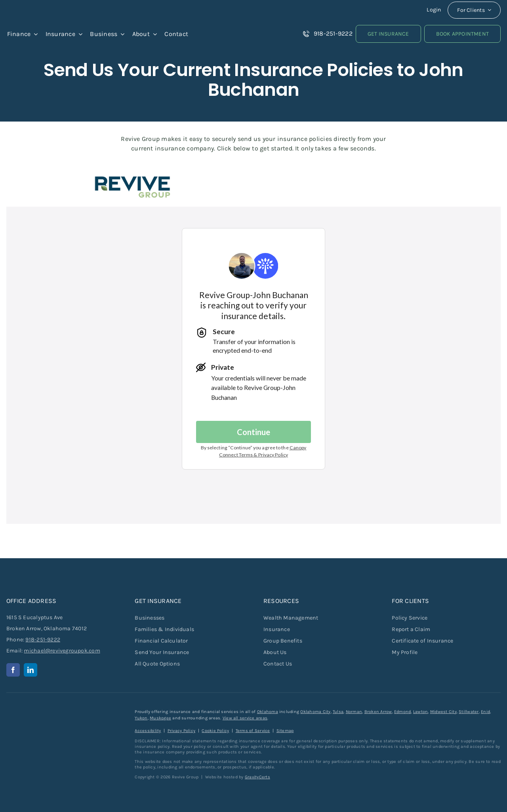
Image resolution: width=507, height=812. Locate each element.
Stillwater (469, 712)
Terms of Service (253, 731)
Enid (485, 712)
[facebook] (13, 670)
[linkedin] (30, 670)
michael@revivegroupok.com (62, 651)
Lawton (420, 712)
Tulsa (338, 712)
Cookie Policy (215, 731)
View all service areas (245, 718)
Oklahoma (268, 712)
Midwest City (443, 712)
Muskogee (160, 718)
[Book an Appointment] (462, 34)
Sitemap (285, 731)
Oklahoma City (315, 712)
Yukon (141, 718)
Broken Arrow (378, 712)
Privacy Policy (181, 731)
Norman (354, 712)
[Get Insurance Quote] (388, 34)
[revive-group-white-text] (46, 712)
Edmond (402, 712)
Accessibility (148, 731)
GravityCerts (257, 777)
